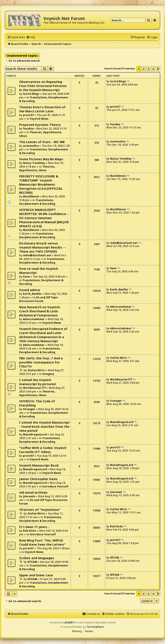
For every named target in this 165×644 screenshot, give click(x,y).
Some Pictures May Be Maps (41, 159)
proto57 (28, 115)
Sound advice (30, 290)
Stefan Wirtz (36, 370)
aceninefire (31, 146)
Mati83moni (31, 196)
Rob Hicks (30, 531)
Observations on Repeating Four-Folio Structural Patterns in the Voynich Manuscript (43, 86)
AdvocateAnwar (34, 319)
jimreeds (29, 496)
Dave (26, 277)
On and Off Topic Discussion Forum (39, 299)
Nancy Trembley (34, 163)
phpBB (69, 622)
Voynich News (39, 119)
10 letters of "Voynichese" (40, 510)
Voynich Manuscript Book (39, 465)
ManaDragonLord (35, 434)
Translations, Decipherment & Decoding (37, 202)
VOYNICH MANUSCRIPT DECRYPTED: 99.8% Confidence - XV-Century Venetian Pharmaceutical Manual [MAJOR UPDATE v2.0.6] (44, 218)
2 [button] (144, 69)
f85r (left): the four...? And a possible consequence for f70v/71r (41, 362)
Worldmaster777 (34, 388)
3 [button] (148, 69)
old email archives (33, 492)
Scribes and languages (37, 558)
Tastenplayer (95, 627)
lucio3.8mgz (31, 94)
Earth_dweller (32, 294)
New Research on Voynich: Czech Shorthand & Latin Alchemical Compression (40, 311)
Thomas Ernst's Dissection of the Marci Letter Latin (42, 109)
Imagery (48, 374)
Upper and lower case (36, 575)
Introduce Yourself (55, 486)
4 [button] (153, 69)
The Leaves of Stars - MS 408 (42, 142)
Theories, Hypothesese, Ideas (37, 168)
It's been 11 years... (34, 527)
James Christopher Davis (38, 479)
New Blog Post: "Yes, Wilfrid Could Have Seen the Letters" (42, 542)
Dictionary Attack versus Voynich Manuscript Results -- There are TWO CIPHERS (42, 247)
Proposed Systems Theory (40, 125)
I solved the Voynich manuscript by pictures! (38, 382)
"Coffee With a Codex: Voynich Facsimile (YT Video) (43, 450)
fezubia (28, 129)
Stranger (29, 409)
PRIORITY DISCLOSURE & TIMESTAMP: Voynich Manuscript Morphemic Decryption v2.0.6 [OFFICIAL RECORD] (41, 184)
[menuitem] (31, 37)
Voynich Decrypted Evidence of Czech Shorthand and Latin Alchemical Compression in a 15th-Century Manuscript (43, 335)
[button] (158, 69)
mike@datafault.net (37, 255)
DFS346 (32, 562)
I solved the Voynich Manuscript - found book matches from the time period (44, 427)
